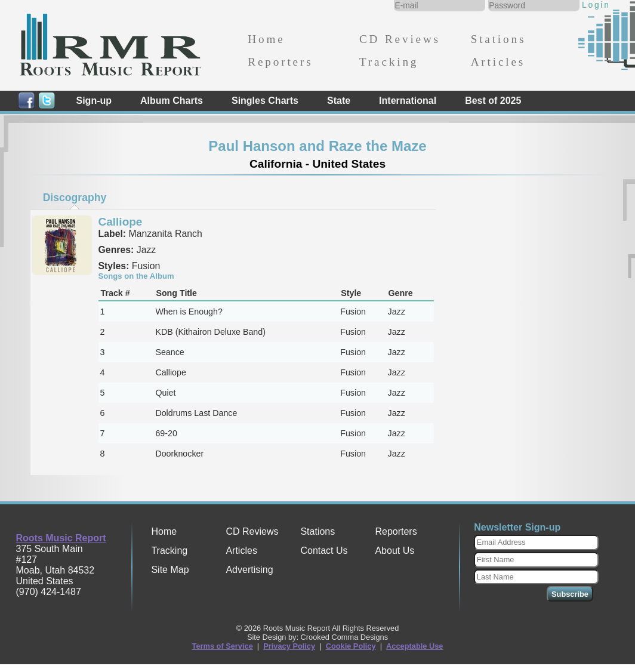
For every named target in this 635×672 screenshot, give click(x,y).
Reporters (280, 62)
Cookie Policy (351, 646)
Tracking (389, 62)
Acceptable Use (414, 646)
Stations (499, 39)
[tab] (75, 198)
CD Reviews (400, 39)
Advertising (249, 570)
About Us (394, 551)
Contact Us (324, 551)
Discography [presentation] (75, 198)
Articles (498, 62)
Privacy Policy (289, 646)
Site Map (170, 570)
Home (266, 39)
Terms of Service (223, 646)
